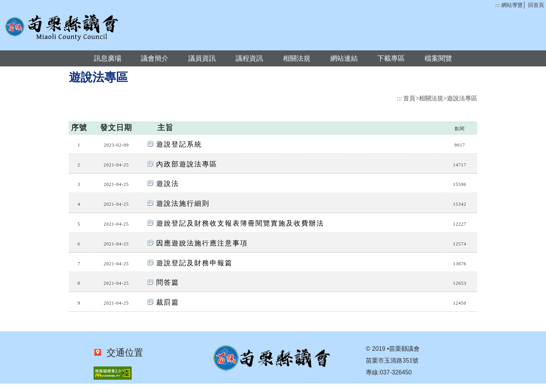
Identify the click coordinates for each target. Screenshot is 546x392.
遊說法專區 (462, 98)
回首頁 (536, 5)
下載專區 (391, 58)
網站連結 (344, 58)
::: (497, 5)
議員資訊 (202, 58)
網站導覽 (512, 5)
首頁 (409, 98)
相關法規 (297, 58)
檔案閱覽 (438, 58)
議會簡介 (155, 58)
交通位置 (123, 353)
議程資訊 (249, 58)
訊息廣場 (108, 58)
